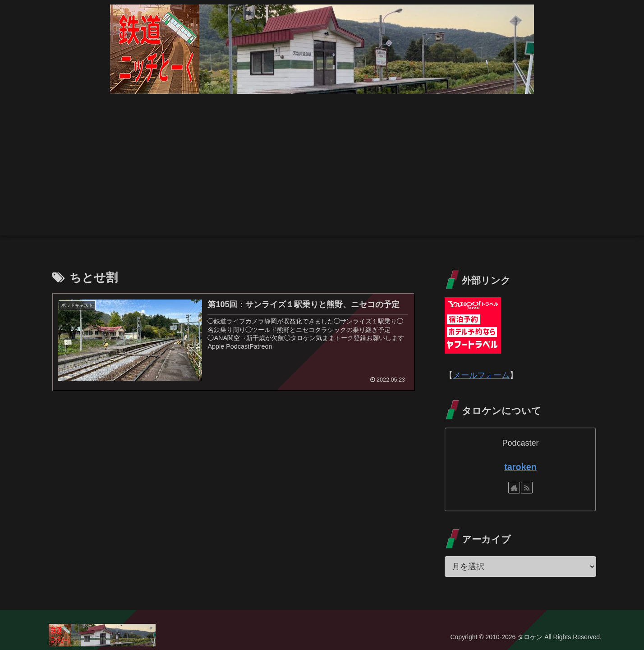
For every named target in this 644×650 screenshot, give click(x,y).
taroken (520, 467)
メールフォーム (481, 375)
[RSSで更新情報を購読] (527, 488)
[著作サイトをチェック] (514, 488)
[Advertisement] (322, 172)
